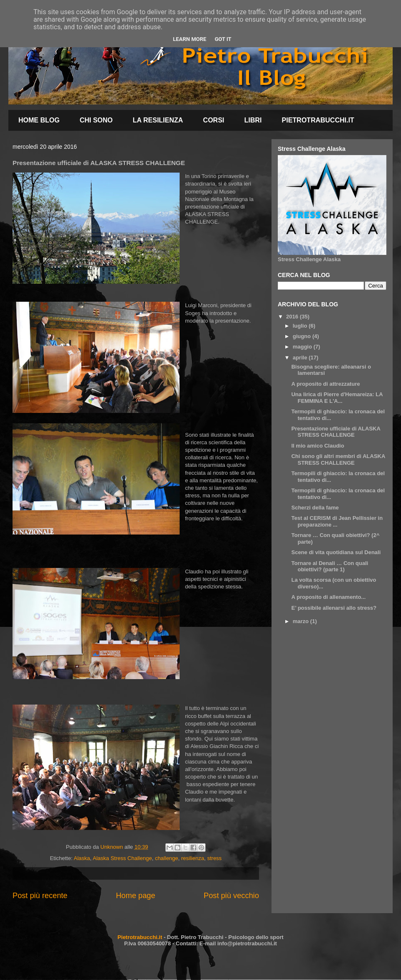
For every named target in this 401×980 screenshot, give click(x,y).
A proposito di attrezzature (325, 384)
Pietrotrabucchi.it (140, 937)
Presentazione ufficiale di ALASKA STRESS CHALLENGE (336, 432)
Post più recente (40, 896)
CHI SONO (96, 120)
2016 (293, 317)
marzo (302, 621)
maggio (303, 347)
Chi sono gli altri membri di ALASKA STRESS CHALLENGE (338, 459)
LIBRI (253, 120)
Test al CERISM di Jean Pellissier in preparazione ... (337, 521)
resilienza (193, 858)
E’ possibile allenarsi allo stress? (334, 608)
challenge (167, 858)
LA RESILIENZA (158, 120)
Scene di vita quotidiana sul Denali (336, 552)
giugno (303, 336)
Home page (135, 896)
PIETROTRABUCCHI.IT (318, 120)
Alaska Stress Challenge (122, 858)
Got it (223, 39)
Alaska (82, 858)
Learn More (190, 39)
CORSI (214, 120)
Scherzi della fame (315, 508)
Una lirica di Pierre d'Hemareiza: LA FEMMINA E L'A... (337, 398)
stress (214, 858)
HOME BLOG (39, 120)
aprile (301, 358)
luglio (301, 326)
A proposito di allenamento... (328, 597)
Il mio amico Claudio (317, 446)
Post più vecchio (231, 896)
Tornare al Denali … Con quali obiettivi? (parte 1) (330, 566)
